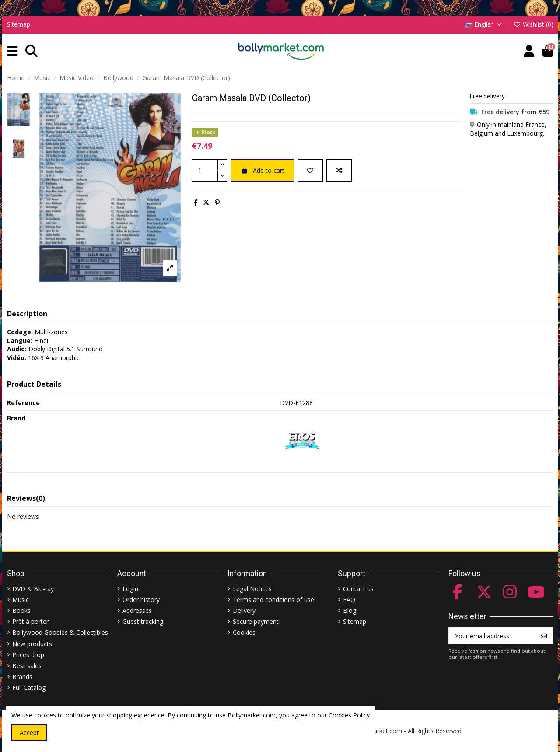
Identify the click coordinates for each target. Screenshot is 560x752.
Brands (22, 677)
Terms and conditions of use (273, 600)
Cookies (244, 632)
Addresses (137, 610)
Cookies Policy (349, 715)
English (485, 24)
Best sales (27, 666)
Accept (29, 733)
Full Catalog (29, 687)
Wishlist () (533, 24)
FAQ (349, 600)
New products (32, 644)
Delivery (244, 610)
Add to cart (262, 170)
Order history (141, 600)
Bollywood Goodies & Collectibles (60, 632)
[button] (12, 51)
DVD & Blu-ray (33, 589)
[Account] (529, 51)
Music (21, 600)
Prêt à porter (30, 621)
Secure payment (256, 621)
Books (21, 610)
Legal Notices (252, 589)
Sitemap (19, 24)
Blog (350, 610)
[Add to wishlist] (310, 170)
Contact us (358, 589)
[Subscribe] (544, 636)
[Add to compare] (339, 170)
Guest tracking (143, 621)
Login (130, 589)
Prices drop (28, 655)
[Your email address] (492, 636)
